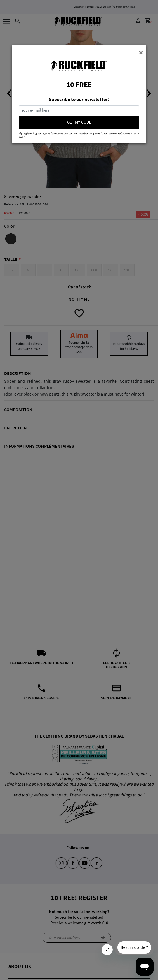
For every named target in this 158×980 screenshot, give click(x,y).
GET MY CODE (79, 122)
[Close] (141, 52)
